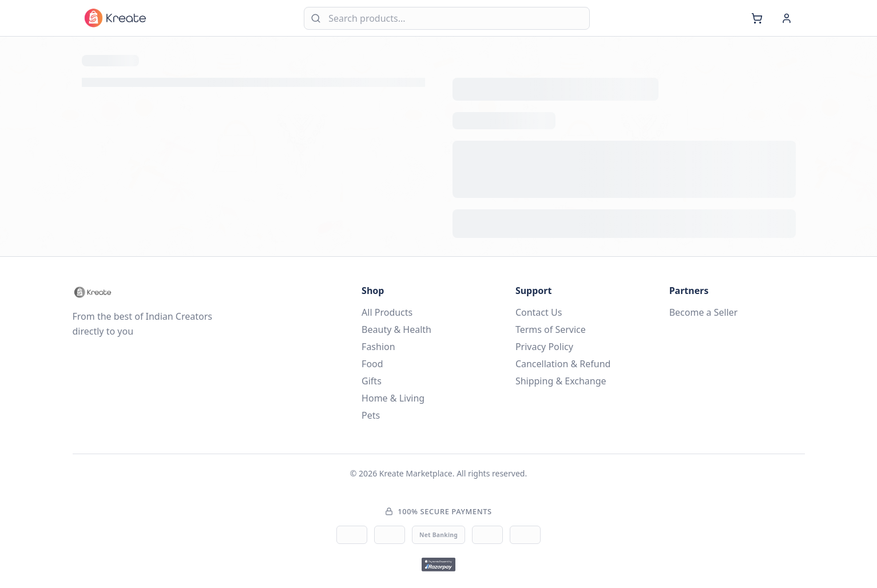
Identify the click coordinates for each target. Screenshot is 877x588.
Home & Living (393, 398)
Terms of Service (551, 329)
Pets (371, 415)
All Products (387, 312)
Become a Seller (704, 312)
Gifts (372, 381)
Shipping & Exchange (561, 381)
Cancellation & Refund (563, 364)
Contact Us (539, 312)
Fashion (378, 347)
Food (372, 364)
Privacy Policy (544, 347)
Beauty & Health (396, 329)
